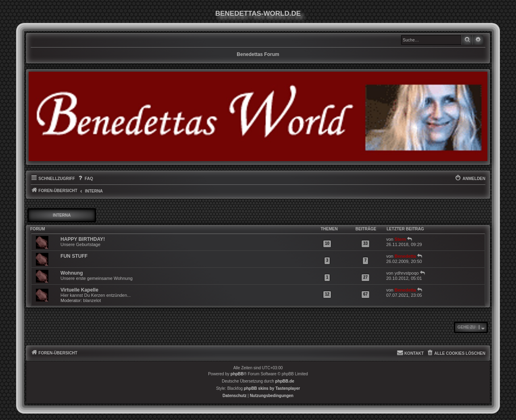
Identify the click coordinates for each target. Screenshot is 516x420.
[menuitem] (85, 179)
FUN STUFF (74, 256)
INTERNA (62, 215)
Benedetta (405, 256)
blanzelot (92, 300)
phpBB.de (285, 381)
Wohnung (72, 273)
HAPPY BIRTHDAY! (83, 239)
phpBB (237, 374)
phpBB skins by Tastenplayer (272, 388)
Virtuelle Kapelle (79, 290)
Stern (400, 239)
